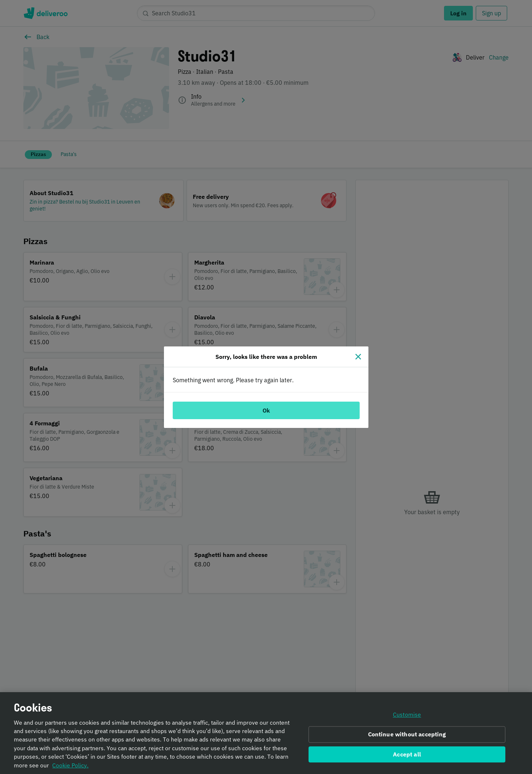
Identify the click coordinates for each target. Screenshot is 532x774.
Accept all (407, 759)
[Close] (358, 357)
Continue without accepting (407, 739)
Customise (407, 720)
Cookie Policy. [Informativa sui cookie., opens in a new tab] (70, 770)
